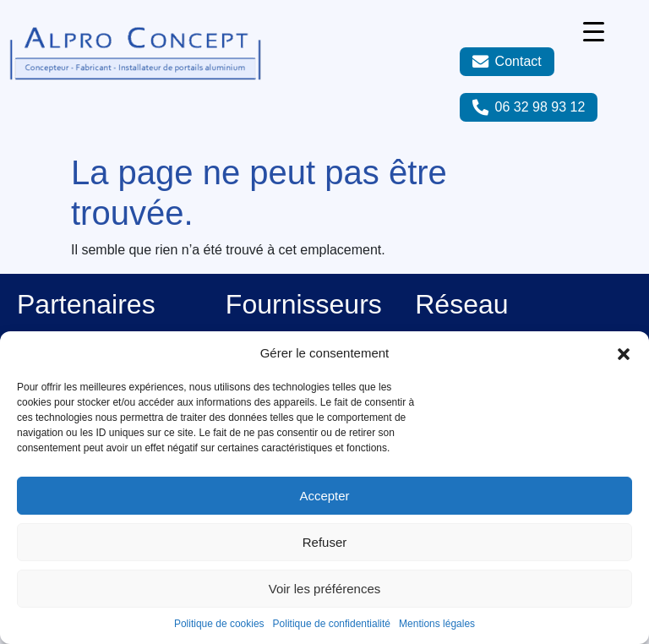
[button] (624, 353)
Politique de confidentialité (332, 624)
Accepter (324, 496)
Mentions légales (437, 624)
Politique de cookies (219, 624)
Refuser (325, 542)
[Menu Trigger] (594, 32)
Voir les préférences (325, 589)
